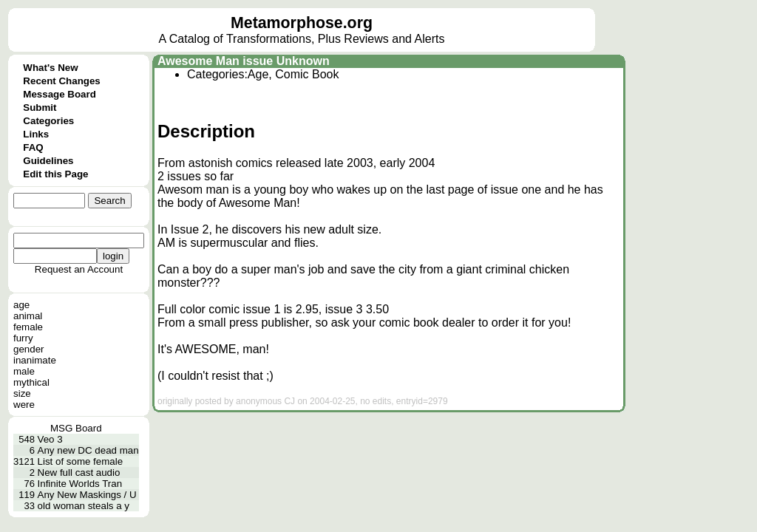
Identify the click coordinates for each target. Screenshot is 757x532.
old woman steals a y (84, 506)
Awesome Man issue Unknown (244, 61)
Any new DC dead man (88, 450)
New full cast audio (79, 473)
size (22, 393)
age (21, 305)
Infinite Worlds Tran (80, 484)
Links (36, 134)
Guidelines (48, 161)
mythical (31, 382)
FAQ (33, 147)
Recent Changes (61, 81)
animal (28, 316)
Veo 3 (50, 439)
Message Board (60, 94)
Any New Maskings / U (87, 495)
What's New (50, 68)
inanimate (35, 360)
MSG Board (76, 428)
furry (23, 338)
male (24, 371)
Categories (48, 121)
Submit (40, 108)
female (28, 327)
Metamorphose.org (302, 23)
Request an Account (79, 269)
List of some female (81, 461)
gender (29, 349)
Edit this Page (55, 174)
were (24, 405)
